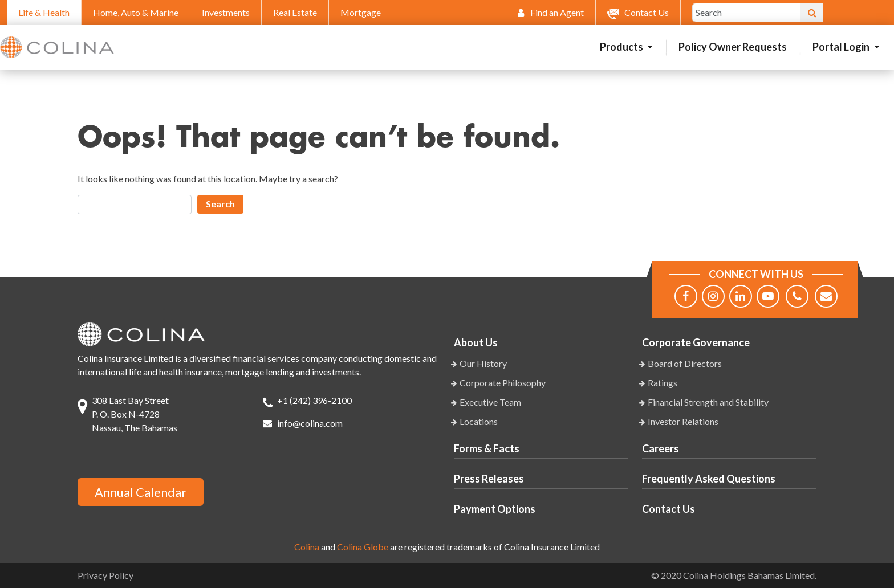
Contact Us (669, 509)
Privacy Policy (105, 575)
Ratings (663, 383)
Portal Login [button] (842, 47)
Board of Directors (685, 363)
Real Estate (295, 12)
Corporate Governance (696, 342)
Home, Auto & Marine (136, 12)
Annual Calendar (141, 492)
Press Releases (489, 479)
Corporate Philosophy (503, 383)
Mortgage (361, 12)
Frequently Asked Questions (709, 479)
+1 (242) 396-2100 (314, 400)
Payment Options (495, 509)
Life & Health (44, 12)
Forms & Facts (487, 448)
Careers (661, 448)
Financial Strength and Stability (708, 402)
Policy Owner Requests (733, 47)
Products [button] (622, 47)
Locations (479, 421)
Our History (483, 363)
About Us (476, 342)
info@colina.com (310, 423)
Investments (226, 12)
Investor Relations (683, 421)
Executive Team (490, 402)
